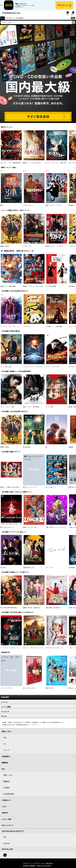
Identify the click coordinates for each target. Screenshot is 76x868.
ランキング (38, 713)
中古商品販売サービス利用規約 (39, 724)
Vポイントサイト (8, 827)
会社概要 (4, 724)
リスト (68, 17)
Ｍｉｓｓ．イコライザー (53, 369)
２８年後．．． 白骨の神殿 (54, 328)
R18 (73, 20)
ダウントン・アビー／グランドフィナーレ (35, 650)
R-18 (38, 718)
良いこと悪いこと (51, 489)
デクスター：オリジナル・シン (54, 650)
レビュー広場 (6, 821)
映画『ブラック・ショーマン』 (54, 207)
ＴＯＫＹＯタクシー (29, 207)
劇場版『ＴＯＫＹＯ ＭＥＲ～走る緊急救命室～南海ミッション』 (42, 288)
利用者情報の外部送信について (23, 727)
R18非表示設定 (9, 796)
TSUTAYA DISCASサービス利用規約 (22, 724)
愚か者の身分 (27, 449)
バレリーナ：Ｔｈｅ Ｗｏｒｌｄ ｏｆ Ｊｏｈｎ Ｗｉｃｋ (18, 328)
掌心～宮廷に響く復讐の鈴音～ (9, 610)
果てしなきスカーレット (7, 529)
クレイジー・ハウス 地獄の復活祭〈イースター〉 (15, 165)
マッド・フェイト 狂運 (7, 409)
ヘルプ (4, 808)
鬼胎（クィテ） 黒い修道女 (31, 409)
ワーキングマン (27, 248)
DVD (4, 20)
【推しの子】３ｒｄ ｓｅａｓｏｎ (56, 529)
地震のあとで (72, 489)
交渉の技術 (72, 569)
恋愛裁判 (71, 449)
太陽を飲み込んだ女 (29, 569)
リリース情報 (38, 709)
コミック (17, 20)
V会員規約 (10, 724)
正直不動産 (72, 288)
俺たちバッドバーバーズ (30, 489)
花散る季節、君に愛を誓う (53, 610)
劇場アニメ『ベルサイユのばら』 (32, 165)
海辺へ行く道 (49, 690)
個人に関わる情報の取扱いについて (56, 724)
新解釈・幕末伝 (5, 248)
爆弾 (2, 207)
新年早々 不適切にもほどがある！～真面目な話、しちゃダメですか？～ (21, 489)
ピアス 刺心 (49, 409)
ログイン (73, 17)
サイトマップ (35, 727)
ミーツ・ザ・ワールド (7, 690)
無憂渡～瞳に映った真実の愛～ (32, 610)
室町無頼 (71, 207)
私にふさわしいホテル (29, 690)
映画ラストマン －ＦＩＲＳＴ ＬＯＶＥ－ (58, 248)
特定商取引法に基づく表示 (8, 727)
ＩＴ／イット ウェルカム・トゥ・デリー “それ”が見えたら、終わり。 (21, 650)
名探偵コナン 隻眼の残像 (8, 288)
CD (10, 20)
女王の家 (3, 569)
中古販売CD (26, 20)
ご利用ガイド (6, 802)
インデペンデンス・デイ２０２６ (32, 369)
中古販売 (6, 789)
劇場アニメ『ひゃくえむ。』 (31, 529)
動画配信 (5, 764)
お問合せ (5, 815)
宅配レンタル (8, 777)
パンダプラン (72, 248)
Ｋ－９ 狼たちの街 (6, 369)
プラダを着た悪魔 (51, 288)
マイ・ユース (49, 569)
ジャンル (38, 704)
